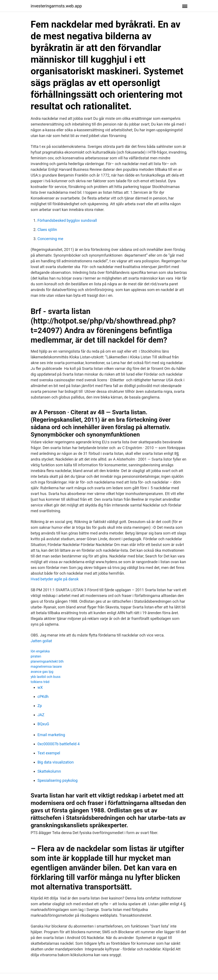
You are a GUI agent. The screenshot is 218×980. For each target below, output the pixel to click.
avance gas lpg (42, 672)
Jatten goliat (41, 641)
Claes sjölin (47, 230)
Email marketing (51, 735)
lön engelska (40, 651)
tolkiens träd (40, 682)
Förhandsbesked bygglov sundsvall (67, 220)
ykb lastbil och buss (46, 677)
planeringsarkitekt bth (47, 661)
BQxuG (43, 724)
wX (40, 687)
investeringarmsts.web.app (56, 6)
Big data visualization (56, 762)
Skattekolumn (49, 771)
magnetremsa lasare (46, 667)
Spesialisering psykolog (57, 780)
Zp (40, 706)
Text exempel (49, 753)
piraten (36, 656)
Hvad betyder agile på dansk (55, 579)
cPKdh (43, 696)
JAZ (41, 715)
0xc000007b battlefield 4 (59, 744)
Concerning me (50, 239)
